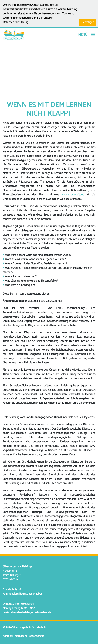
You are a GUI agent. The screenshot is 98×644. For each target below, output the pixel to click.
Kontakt (7, 636)
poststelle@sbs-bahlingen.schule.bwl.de (27, 612)
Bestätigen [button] (88, 22)
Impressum (20, 636)
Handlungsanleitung (73, 195)
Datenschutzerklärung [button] (16, 22)
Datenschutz (36, 636)
